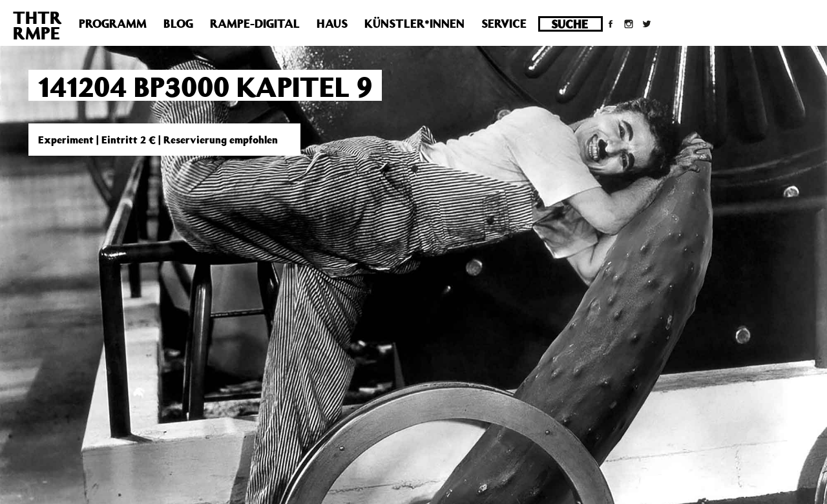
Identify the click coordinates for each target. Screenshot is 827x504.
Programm (113, 23)
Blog (178, 23)
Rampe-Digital (255, 23)
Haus (332, 23)
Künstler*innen (414, 23)
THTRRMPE (37, 25)
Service (504, 23)
